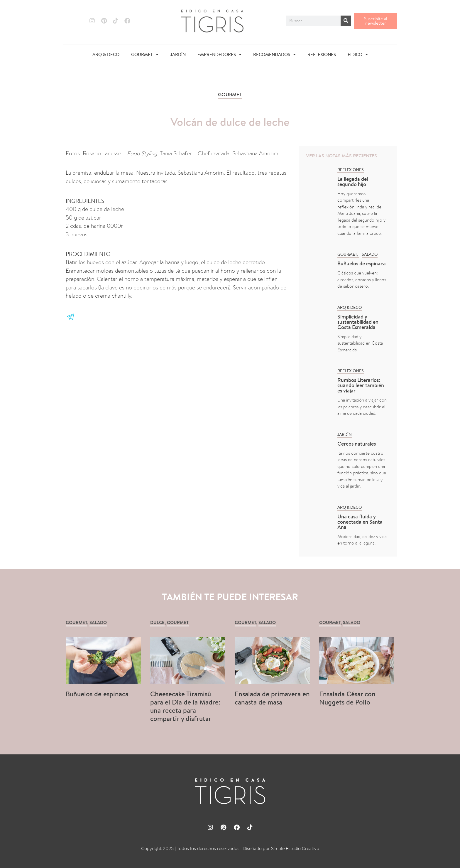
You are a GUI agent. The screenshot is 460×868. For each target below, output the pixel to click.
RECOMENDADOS (274, 54)
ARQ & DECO (106, 54)
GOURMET (145, 54)
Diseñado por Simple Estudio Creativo (281, 848)
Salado (370, 254)
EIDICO (358, 54)
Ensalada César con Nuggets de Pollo (347, 698)
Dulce (157, 622)
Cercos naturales (357, 444)
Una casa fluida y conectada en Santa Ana (360, 522)
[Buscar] (346, 21)
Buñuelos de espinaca (362, 263)
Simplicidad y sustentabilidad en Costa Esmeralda (358, 322)
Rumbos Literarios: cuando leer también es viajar (361, 385)
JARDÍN (178, 54)
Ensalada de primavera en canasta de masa (272, 698)
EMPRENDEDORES (219, 54)
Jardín (345, 434)
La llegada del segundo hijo (353, 182)
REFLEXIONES (322, 54)
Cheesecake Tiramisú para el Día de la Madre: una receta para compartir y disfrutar (185, 706)
